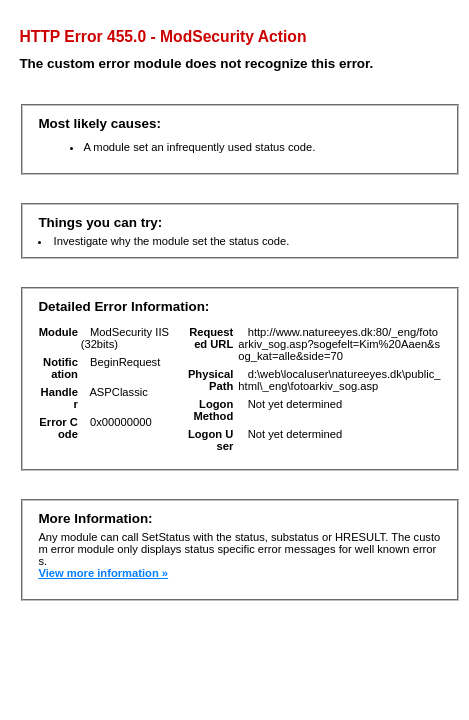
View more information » (103, 573)
